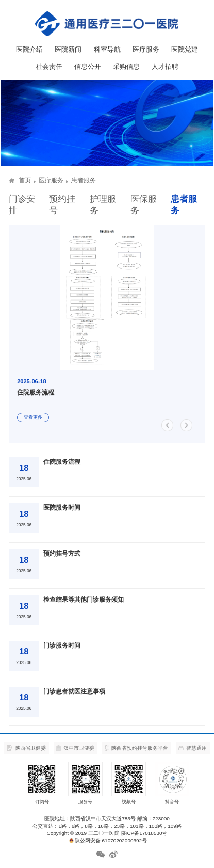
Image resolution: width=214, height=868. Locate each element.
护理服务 (103, 205)
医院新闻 (68, 49)
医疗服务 (146, 49)
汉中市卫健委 (75, 748)
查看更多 (33, 417)
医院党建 (185, 49)
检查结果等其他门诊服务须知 (84, 599)
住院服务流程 (62, 462)
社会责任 (49, 66)
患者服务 (184, 205)
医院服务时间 (62, 508)
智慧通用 (193, 748)
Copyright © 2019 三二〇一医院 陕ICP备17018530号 (107, 833)
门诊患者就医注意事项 (74, 691)
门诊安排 (22, 205)
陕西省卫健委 (27, 748)
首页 (25, 180)
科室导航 (107, 49)
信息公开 (88, 66)
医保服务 (144, 205)
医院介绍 (29, 49)
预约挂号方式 (62, 554)
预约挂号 (62, 205)
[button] (171, 425)
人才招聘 (165, 66)
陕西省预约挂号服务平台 (137, 748)
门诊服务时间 (62, 645)
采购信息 (126, 66)
